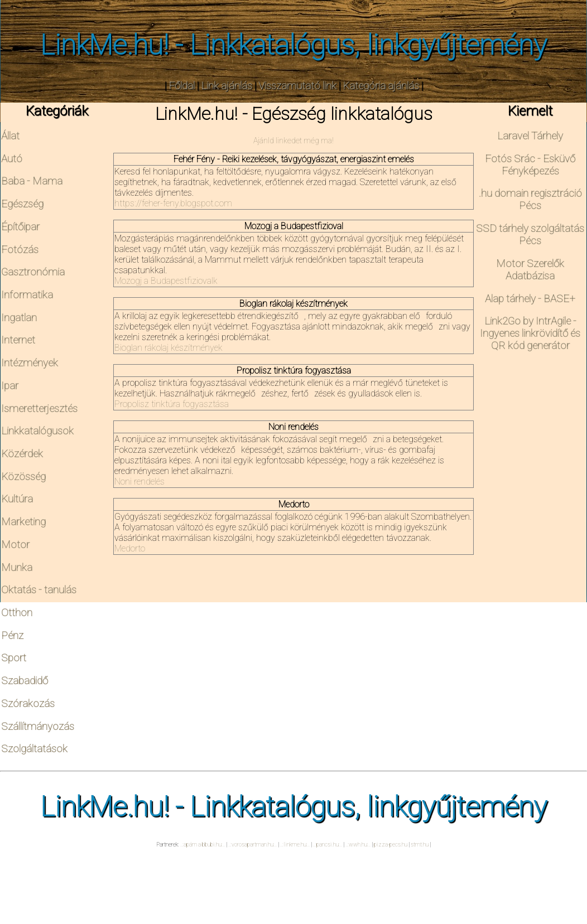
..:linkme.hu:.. (295, 845)
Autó (12, 159)
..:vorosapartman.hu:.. (252, 845)
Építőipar (20, 227)
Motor (15, 545)
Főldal (182, 86)
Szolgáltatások (34, 749)
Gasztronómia (33, 272)
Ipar (10, 386)
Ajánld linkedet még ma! (293, 141)
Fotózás (20, 250)
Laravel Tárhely (530, 136)
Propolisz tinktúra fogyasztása (172, 404)
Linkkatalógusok (37, 431)
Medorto (130, 548)
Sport (14, 658)
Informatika (27, 295)
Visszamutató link (297, 86)
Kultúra (17, 499)
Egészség (22, 204)
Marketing (23, 522)
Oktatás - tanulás (39, 590)
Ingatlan (19, 318)
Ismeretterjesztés (39, 409)
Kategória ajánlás (381, 86)
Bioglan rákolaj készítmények (169, 348)
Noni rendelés (139, 482)
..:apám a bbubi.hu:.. (203, 845)
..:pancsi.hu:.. (328, 845)
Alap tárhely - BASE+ (530, 299)
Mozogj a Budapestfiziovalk (166, 281)
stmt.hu (420, 845)
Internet (18, 340)
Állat (10, 136)
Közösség (23, 477)
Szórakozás (28, 704)
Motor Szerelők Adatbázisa (530, 270)
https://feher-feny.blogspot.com (173, 203)
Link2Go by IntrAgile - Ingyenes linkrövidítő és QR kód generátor (530, 333)
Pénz (12, 636)
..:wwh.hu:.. (358, 845)
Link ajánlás (227, 86)
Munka (17, 568)
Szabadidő (25, 681)
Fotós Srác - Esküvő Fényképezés (530, 165)
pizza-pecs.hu (391, 845)
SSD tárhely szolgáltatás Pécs (530, 235)
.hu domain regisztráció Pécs (530, 200)
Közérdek (22, 454)
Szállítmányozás (38, 727)
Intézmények (30, 363)
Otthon (17, 613)
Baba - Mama (32, 181)
